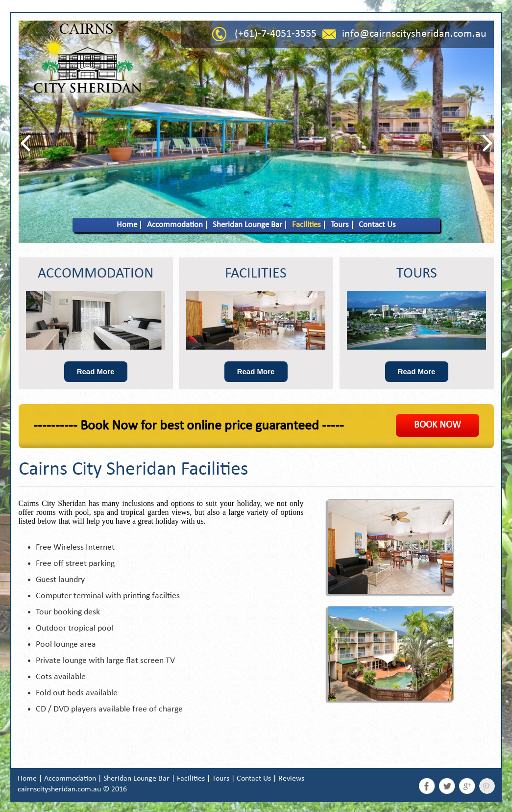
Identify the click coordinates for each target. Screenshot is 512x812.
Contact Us (377, 225)
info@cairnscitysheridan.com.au (414, 34)
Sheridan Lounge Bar (247, 225)
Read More (96, 371)
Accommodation (175, 225)
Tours (340, 225)
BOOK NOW (438, 425)
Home (127, 225)
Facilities (306, 225)
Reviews (291, 779)
